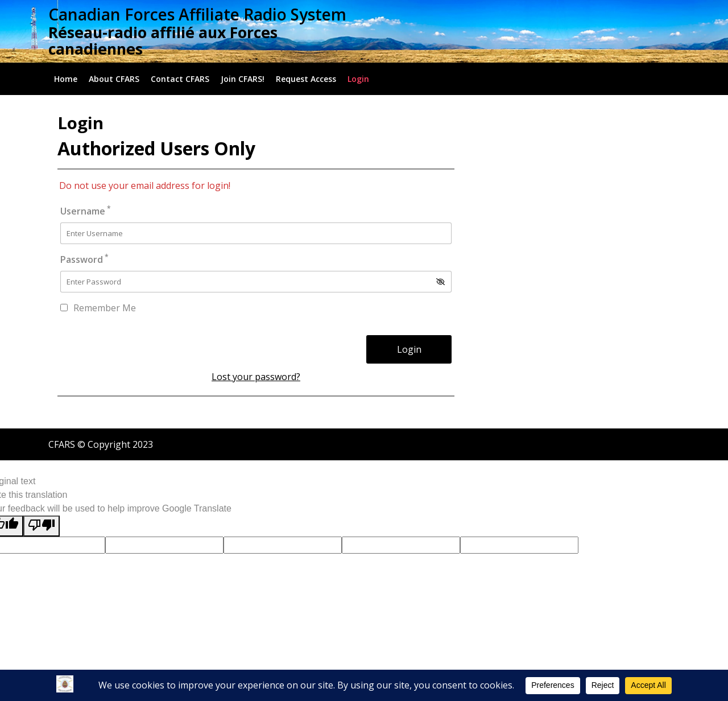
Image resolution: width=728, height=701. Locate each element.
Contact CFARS (180, 79)
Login (358, 79)
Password (84, 259)
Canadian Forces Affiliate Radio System (197, 14)
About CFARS (114, 79)
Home (66, 79)
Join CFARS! (243, 79)
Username (86, 211)
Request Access (306, 79)
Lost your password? (256, 377)
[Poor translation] (42, 526)
